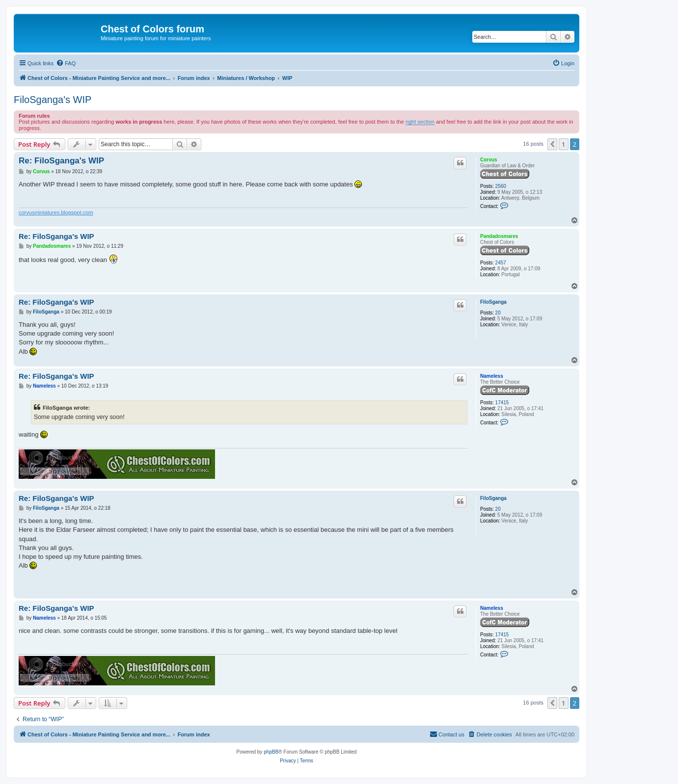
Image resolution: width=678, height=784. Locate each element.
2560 (501, 186)
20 (498, 313)
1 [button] (563, 144)
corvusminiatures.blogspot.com (56, 212)
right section (420, 122)
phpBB (271, 752)
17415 (502, 403)
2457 (501, 263)
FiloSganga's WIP (53, 100)
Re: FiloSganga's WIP (61, 161)
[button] (552, 144)
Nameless (492, 376)
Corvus (488, 160)
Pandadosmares (499, 236)
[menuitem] (66, 63)
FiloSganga (493, 302)
